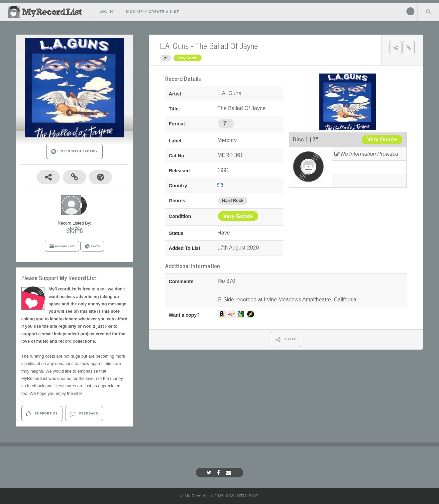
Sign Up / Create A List (152, 12)
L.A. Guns (174, 45)
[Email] (229, 473)
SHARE (286, 339)
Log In (106, 12)
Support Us (42, 414)
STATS (92, 247)
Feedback (84, 414)
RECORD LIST (62, 247)
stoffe (75, 230)
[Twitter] (210, 473)
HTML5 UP (247, 496)
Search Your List (428, 11)
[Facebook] (219, 473)
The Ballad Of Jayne (226, 45)
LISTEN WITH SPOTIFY (75, 152)
